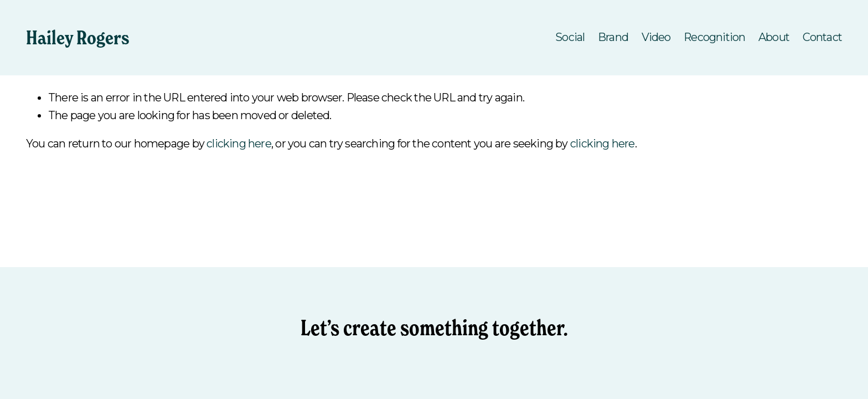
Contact (822, 37)
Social (570, 37)
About (774, 37)
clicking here (239, 144)
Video (656, 37)
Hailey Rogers (78, 37)
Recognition (714, 37)
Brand (613, 37)
